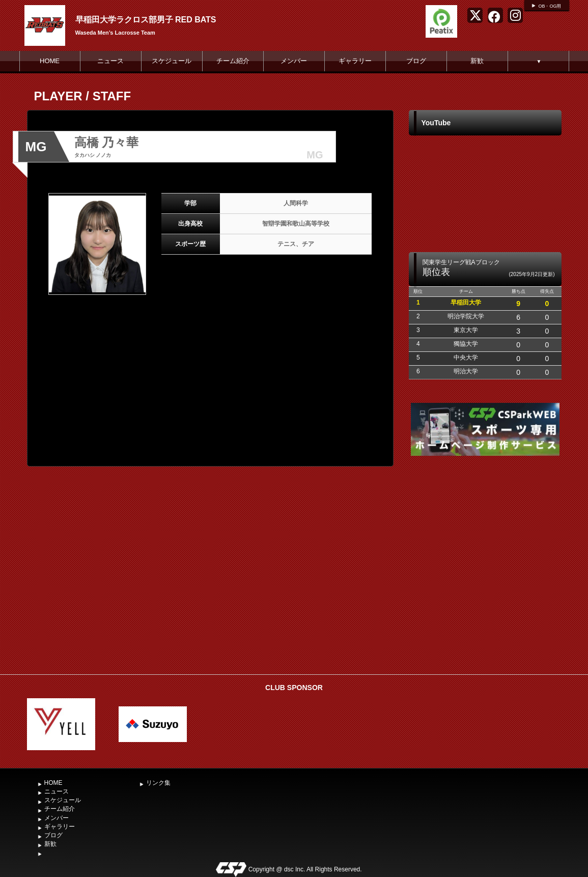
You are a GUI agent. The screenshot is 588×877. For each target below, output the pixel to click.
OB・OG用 (550, 6)
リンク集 (158, 783)
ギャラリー (355, 61)
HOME (50, 61)
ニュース (110, 61)
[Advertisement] (485, 593)
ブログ (416, 61)
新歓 (477, 61)
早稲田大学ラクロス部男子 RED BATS (146, 20)
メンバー (294, 61)
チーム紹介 (233, 61)
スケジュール (172, 61)
